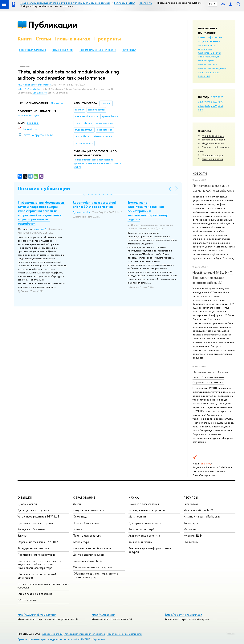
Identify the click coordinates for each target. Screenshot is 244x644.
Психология (57, 103)
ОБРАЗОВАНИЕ (84, 498)
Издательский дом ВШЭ (198, 510)
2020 (207, 106)
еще (200, 110)
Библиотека (191, 504)
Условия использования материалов (85, 634)
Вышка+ (78, 529)
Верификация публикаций (33, 50)
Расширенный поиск (63, 50)
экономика (204, 76)
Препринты (108, 39)
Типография (191, 523)
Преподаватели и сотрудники (36, 523)
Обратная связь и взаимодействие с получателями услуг (95, 575)
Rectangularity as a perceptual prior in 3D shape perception (94, 205)
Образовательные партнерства (93, 567)
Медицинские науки (213, 143)
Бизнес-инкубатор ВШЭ (88, 561)
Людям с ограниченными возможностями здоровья (43, 586)
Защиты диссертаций (142, 529)
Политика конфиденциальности (124, 634)
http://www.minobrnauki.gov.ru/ (37, 615)
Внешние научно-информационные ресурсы (150, 550)
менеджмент (220, 68)
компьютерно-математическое (208, 62)
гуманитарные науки (209, 53)
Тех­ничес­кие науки (212, 159)
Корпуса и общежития (31, 529)
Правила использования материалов (98, 50)
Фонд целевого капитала (33, 548)
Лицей (77, 504)
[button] (84, 195)
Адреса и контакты (52, 634)
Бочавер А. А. (40, 229)
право (202, 72)
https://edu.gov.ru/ (103, 615)
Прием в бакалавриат (86, 523)
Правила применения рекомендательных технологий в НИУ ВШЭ (54, 639)
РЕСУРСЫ (191, 498)
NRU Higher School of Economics (34, 85)
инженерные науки (209, 56)
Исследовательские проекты (147, 510)
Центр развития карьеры (88, 555)
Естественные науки (213, 139)
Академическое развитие (144, 536)
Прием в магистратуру (87, 536)
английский (33, 123)
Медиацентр (192, 529)
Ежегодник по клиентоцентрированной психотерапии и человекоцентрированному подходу (148, 211)
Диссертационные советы (145, 523)
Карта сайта (99, 639)
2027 (214, 97)
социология (213, 72)
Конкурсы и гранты (140, 542)
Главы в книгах (73, 39)
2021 (201, 106)
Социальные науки (212, 155)
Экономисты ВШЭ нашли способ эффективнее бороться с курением (210, 377)
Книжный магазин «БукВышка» (202, 516)
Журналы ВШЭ (193, 536)
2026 (220, 97)
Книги (25, 39)
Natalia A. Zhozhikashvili (30, 89)
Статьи (43, 39)
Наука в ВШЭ (129, 50)
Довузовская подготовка (89, 510)
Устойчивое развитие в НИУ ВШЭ (39, 516)
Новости (200, 174)
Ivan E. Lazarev (40, 93)
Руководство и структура (34, 510)
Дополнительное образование (92, 548)
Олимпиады (80, 516)
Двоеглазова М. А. (82, 212)
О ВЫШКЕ (25, 498)
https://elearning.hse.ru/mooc (184, 615)
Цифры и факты (27, 504)
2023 (214, 102)
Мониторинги (137, 516)
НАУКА (134, 498)
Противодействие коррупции (36, 555)
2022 (220, 102)
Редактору (231, 633)
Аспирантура (81, 542)
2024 (207, 102)
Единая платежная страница (35, 594)
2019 (214, 106)
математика (205, 68)
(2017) (98, 163)
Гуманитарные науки (213, 136)
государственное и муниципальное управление (209, 45)
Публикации (53, 25)
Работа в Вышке (27, 600)
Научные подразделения (144, 504)
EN (215, 4)
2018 (220, 106)
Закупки (22, 536)
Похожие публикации (44, 188)
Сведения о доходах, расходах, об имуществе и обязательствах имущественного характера (39, 564)
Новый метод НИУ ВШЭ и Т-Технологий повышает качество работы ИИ (213, 277)
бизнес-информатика (210, 37)
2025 (201, 102)
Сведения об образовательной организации (37, 576)
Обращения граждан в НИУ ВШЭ (38, 542)
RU (211, 4)
